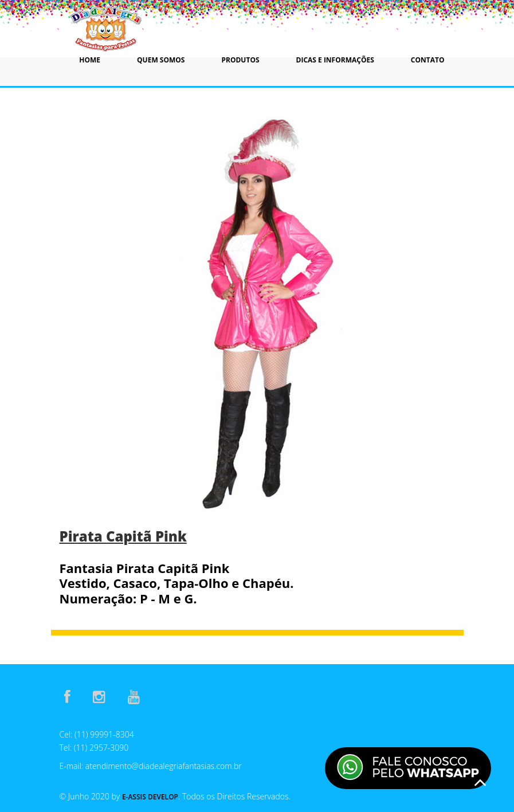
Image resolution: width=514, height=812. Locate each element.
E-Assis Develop (150, 797)
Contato (428, 60)
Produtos (240, 60)
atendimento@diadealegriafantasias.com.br (164, 766)
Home (90, 60)
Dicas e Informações (335, 60)
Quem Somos (161, 60)
